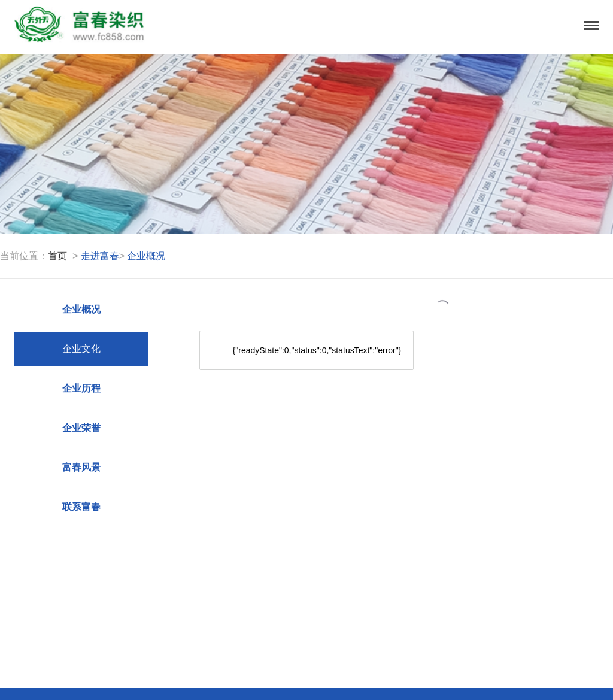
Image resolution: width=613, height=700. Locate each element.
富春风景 (81, 467)
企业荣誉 (81, 428)
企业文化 (81, 349)
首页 (57, 256)
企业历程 (81, 388)
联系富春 (81, 507)
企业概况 (81, 309)
